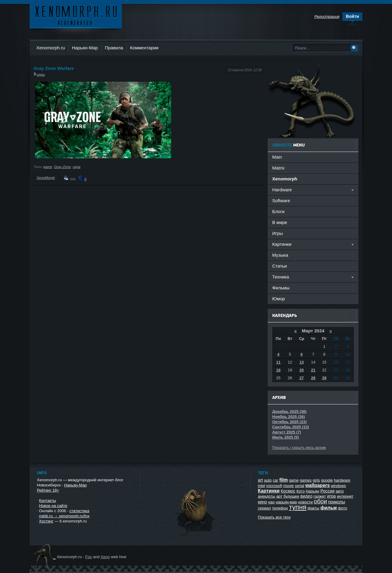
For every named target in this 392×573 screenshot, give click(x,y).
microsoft (274, 486)
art (261, 480)
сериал (265, 508)
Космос (288, 491)
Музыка (280, 255)
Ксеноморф (76, 15)
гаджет (320, 496)
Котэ (301, 491)
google (327, 480)
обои (320, 501)
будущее (291, 496)
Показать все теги (274, 517)
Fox (89, 557)
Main (277, 157)
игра (76, 167)
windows (338, 486)
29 (324, 378)
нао (271, 502)
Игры (278, 233)
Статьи (279, 266)
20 (302, 370)
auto (268, 480)
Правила (114, 48)
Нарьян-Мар (85, 48)
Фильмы (281, 288)
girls (316, 480)
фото (343, 508)
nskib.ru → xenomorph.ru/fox (64, 516)
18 (278, 370)
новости (305, 502)
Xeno (105, 557)
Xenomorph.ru (51, 48)
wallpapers (317, 485)
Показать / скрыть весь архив (299, 448)
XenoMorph (46, 178)
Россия (327, 491)
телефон (280, 508)
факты (314, 508)
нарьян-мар (286, 502)
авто (340, 491)
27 (302, 378)
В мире (280, 222)
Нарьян (313, 491)
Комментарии (144, 48)
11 (278, 362)
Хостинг (46, 521)
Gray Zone (62, 167)
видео (306, 496)
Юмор (279, 299)
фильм (328, 508)
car (276, 480)
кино (263, 502)
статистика (79, 511)
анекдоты (267, 496)
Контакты (47, 501)
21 (313, 370)
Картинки (269, 491)
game (48, 167)
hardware (342, 480)
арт (279, 496)
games (306, 480)
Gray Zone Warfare (54, 68)
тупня (298, 507)
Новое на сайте (53, 506)
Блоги (278, 211)
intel (262, 486)
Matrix (278, 168)
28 (313, 378)
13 (302, 362)
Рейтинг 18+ (48, 490)
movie (288, 486)
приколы (337, 502)
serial (300, 486)
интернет (345, 496)
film (284, 480)
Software (281, 201)
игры (41, 74)
